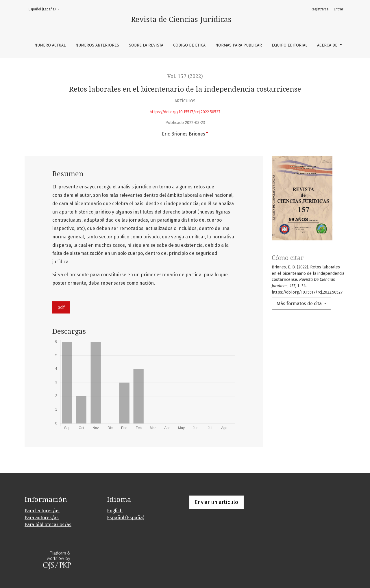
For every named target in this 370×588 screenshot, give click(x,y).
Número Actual (50, 45)
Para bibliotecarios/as (48, 525)
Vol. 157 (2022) (185, 76)
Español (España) (46, 9)
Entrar (338, 9)
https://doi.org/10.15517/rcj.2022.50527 (185, 112)
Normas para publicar (239, 45)
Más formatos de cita (300, 304)
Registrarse (320, 9)
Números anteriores (97, 45)
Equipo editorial (289, 45)
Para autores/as (42, 518)
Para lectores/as (42, 511)
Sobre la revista (146, 45)
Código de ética (189, 45)
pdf (61, 307)
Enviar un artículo (217, 502)
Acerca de (328, 45)
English (115, 511)
